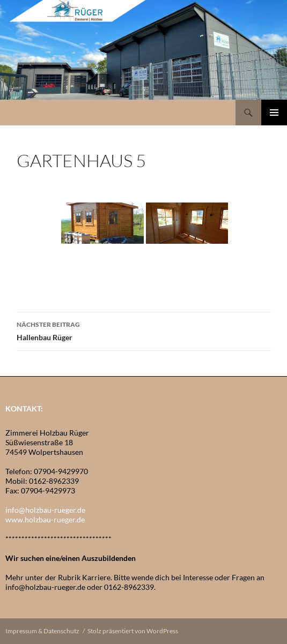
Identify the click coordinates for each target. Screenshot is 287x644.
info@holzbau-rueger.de (45, 510)
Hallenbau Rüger (144, 330)
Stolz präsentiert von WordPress (133, 631)
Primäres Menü (274, 113)
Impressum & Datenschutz (42, 631)
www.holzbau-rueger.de (45, 519)
